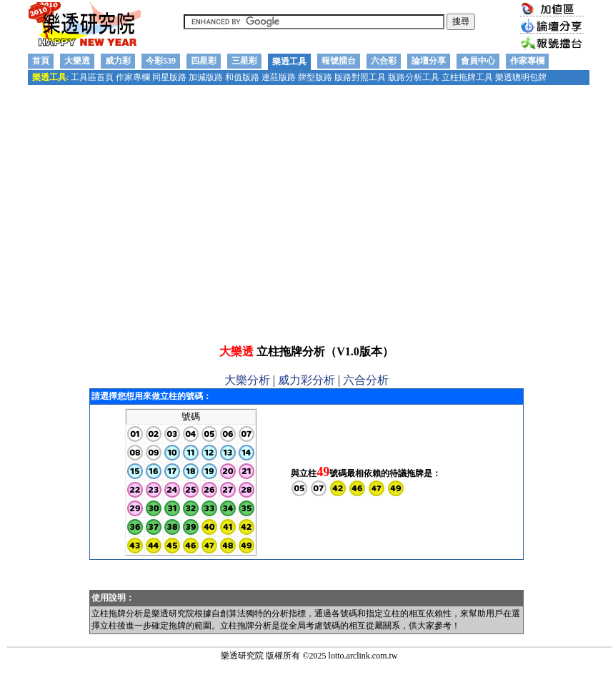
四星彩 (204, 61)
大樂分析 (247, 416)
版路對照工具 (360, 77)
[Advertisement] (304, 221)
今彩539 (161, 61)
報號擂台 (339, 61)
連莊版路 (279, 77)
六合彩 (384, 61)
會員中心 (478, 61)
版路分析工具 (414, 77)
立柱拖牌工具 (467, 77)
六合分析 (366, 416)
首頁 (41, 61)
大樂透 (77, 61)
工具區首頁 (92, 77)
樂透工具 (289, 61)
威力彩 (118, 61)
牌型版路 (315, 77)
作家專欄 (527, 61)
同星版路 (169, 77)
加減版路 (206, 77)
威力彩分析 (306, 416)
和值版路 (242, 77)
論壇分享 (429, 61)
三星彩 (244, 61)
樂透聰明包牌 (521, 77)
